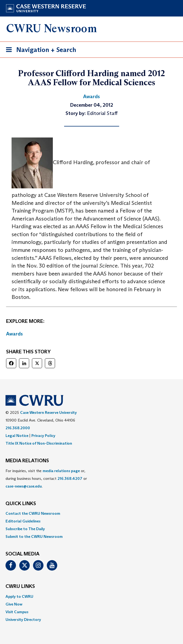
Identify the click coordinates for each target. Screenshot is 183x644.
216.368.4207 (70, 478)
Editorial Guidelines (23, 521)
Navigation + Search (39, 51)
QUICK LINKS (21, 504)
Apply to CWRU (19, 596)
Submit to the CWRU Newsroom (34, 536)
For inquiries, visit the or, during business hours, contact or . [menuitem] (46, 478)
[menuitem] (91, 513)
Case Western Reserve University (48, 412)
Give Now (14, 604)
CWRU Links (20, 587)
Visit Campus (17, 612)
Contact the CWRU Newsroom (33, 513)
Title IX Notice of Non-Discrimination (39, 443)
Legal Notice (17, 436)
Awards (14, 334)
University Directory (23, 620)
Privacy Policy (43, 436)
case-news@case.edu (24, 486)
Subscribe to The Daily (25, 529)
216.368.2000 (18, 428)
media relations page (61, 471)
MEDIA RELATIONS (27, 461)
